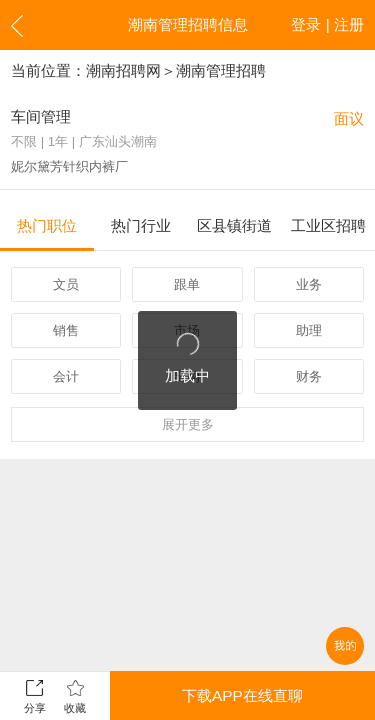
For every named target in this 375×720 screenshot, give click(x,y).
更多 (188, 424)
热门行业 (141, 225)
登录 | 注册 (327, 24)
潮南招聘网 (123, 70)
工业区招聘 (328, 225)
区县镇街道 (234, 225)
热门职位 (47, 225)
